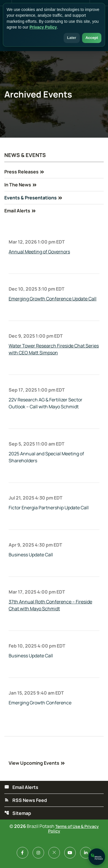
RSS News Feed (26, 800)
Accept (92, 38)
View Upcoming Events (34, 763)
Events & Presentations (31, 198)
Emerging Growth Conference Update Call (53, 299)
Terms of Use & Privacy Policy (73, 829)
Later (72, 38)
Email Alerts (17, 211)
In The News (18, 185)
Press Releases (21, 172)
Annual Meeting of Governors (39, 252)
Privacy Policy (43, 27)
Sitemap (18, 813)
